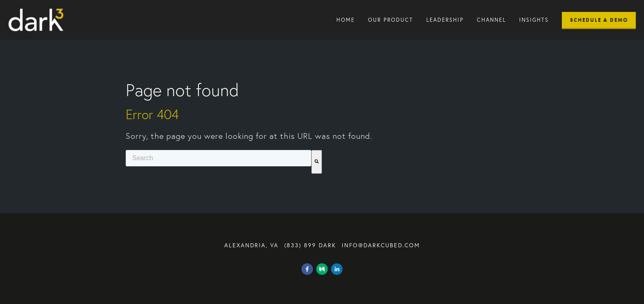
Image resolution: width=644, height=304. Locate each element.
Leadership (445, 20)
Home (346, 20)
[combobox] (218, 158)
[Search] (317, 162)
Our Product (391, 20)
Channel (491, 20)
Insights (534, 20)
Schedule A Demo (599, 20)
